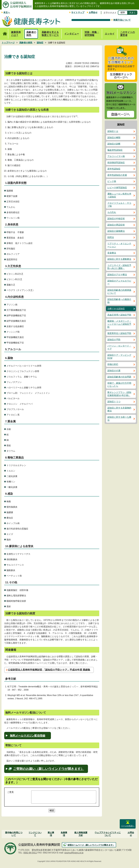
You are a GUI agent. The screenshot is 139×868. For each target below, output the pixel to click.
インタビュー (72, 34)
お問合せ (93, 12)
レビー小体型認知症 (117, 188)
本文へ (7, 12)
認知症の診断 (114, 144)
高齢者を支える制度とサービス (50, 34)
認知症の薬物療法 (116, 231)
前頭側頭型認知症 (116, 163)
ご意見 (10, 792)
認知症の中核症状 (116, 219)
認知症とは (113, 131)
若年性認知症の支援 (117, 175)
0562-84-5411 (30, 853)
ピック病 (112, 181)
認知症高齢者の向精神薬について (119, 292)
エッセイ (110, 34)
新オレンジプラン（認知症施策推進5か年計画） (119, 394)
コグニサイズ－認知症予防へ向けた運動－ (119, 267)
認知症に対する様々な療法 (119, 419)
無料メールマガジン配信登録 (28, 736)
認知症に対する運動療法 (119, 259)
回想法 (111, 237)
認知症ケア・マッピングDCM (119, 357)
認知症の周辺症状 (116, 225)
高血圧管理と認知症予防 (119, 315)
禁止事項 (51, 834)
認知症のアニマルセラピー (119, 282)
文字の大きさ (110, 13)
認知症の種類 (114, 138)
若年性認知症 (114, 169)
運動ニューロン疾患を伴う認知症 (119, 195)
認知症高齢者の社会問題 (119, 377)
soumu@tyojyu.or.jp (74, 853)
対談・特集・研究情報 (92, 34)
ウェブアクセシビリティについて (108, 834)
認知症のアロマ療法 (117, 275)
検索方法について (122, 20)
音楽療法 (112, 253)
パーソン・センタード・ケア (119, 347)
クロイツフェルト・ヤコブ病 (119, 205)
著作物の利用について (14, 834)
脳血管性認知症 (115, 150)
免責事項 (64, 834)
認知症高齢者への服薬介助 (119, 301)
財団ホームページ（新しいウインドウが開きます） (91, 845)
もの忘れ (112, 212)
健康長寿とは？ (16, 34)
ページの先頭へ (128, 826)
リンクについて (35, 834)
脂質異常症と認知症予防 (119, 333)
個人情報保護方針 (81, 834)
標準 (123, 13)
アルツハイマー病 (116, 156)
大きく (132, 13)
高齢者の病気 (31, 34)
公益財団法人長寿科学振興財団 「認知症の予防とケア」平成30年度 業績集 (49, 670)
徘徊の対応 (113, 364)
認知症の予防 (114, 340)
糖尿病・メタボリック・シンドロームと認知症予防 (119, 324)
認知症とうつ (114, 402)
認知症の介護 (114, 371)
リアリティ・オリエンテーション (119, 245)
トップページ (5, 32)
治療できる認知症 (116, 309)
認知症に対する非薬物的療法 (119, 409)
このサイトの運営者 (127, 34)
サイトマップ (78, 12)
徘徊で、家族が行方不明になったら (119, 385)
